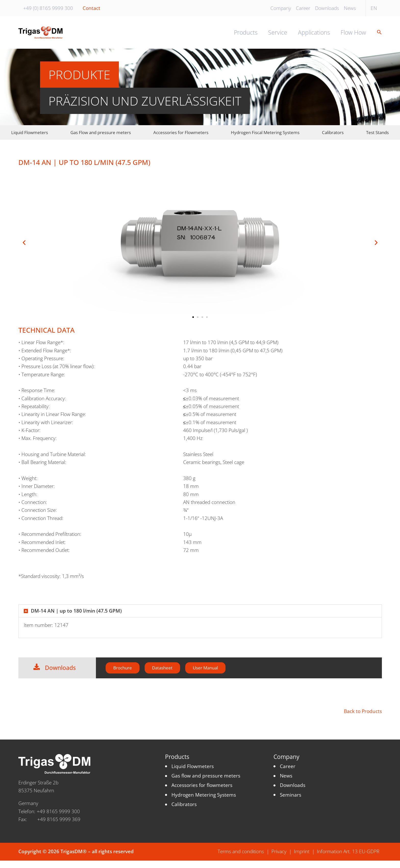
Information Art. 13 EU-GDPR (348, 859)
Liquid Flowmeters (30, 138)
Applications (314, 36)
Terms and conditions (241, 859)
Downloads (327, 8)
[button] (377, 36)
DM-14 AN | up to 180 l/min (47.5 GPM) (76, 617)
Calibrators (333, 138)
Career (303, 8)
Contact (91, 8)
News (350, 8)
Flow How (353, 36)
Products (246, 36)
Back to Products (363, 719)
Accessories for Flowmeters (181, 138)
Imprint (302, 859)
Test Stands (377, 138)
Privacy (279, 859)
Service (278, 36)
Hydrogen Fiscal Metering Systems (265, 138)
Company (281, 8)
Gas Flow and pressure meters (101, 138)
